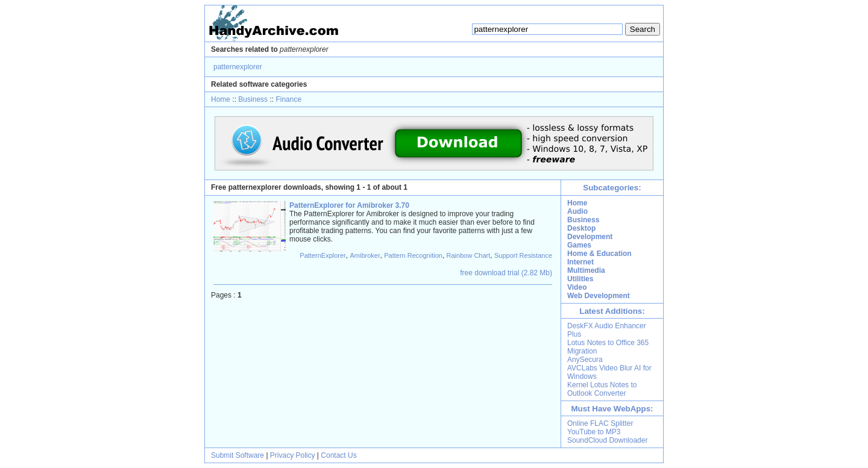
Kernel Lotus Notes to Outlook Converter (602, 389)
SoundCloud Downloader (607, 440)
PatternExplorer (322, 255)
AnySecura (585, 360)
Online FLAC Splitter (600, 423)
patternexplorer (238, 67)
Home (221, 99)
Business (253, 99)
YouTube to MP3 (594, 432)
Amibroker (365, 255)
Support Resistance (523, 255)
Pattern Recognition (413, 255)
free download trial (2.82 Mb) (506, 273)
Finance (288, 99)
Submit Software (237, 455)
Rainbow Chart (469, 255)
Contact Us (338, 455)
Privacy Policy (293, 455)
